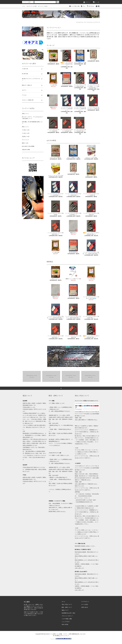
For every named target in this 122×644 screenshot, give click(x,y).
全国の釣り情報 (26, 150)
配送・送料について (67, 607)
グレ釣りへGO (26, 133)
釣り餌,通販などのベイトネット (61, 636)
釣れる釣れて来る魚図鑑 (28, 146)
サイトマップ (25, 140)
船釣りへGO (25, 143)
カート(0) (96, 2)
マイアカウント (85, 602)
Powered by (61, 639)
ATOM (66, 624)
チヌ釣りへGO (26, 130)
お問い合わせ (90, 6)
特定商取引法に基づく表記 (68, 613)
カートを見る (85, 604)
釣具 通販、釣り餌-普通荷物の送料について (32, 123)
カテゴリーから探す (32, 6)
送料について (25, 114)
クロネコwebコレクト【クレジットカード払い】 (87, 412)
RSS (63, 624)
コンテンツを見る (43, 6)
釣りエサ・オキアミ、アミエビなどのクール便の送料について (33, 118)
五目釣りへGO (26, 136)
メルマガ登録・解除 (74, 6)
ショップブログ (66, 622)
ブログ (83, 6)
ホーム (24, 6)
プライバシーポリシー (67, 616)
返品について (65, 610)
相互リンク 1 (25, 127)
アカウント (87, 2)
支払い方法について (67, 604)
